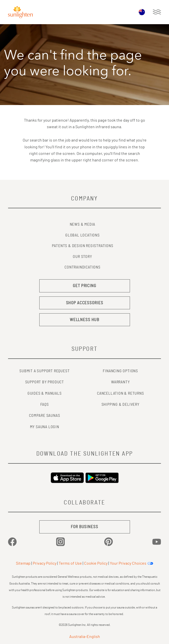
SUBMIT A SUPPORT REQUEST (44, 371)
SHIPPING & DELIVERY (121, 404)
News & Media (83, 224)
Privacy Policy (45, 563)
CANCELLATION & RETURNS (121, 393)
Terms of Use (70, 563)
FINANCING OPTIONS (120, 371)
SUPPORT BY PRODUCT (45, 382)
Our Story (82, 257)
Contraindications (82, 267)
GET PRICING (84, 286)
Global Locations (82, 235)
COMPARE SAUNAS (44, 416)
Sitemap (23, 563)
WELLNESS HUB (84, 320)
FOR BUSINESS (84, 527)
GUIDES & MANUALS (45, 393)
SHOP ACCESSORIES (85, 303)
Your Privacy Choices (128, 563)
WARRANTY (120, 382)
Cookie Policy (96, 563)
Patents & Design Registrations (83, 246)
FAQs (45, 404)
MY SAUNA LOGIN (45, 427)
